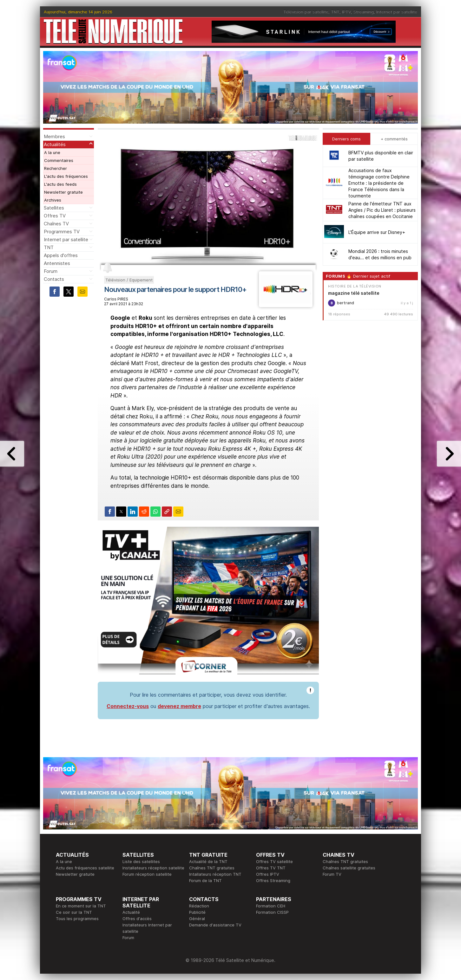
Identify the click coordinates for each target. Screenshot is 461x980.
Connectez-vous (128, 706)
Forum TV (332, 874)
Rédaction (199, 906)
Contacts (54, 279)
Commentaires (59, 160)
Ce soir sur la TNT (74, 912)
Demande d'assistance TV (215, 925)
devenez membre (179, 706)
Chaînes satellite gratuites (349, 868)
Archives (53, 200)
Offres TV (55, 216)
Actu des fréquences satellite (85, 868)
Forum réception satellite (147, 874)
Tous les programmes (77, 919)
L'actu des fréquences (66, 176)
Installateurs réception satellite (153, 868)
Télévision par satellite (306, 12)
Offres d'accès (137, 919)
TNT (335, 12)
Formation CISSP (272, 912)
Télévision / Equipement (129, 280)
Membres (54, 136)
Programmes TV (62, 232)
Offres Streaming (273, 880)
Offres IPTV (268, 874)
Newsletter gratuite (63, 192)
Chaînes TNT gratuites (212, 868)
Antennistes (57, 263)
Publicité (197, 912)
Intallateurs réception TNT (215, 874)
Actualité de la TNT (208, 861)
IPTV (346, 12)
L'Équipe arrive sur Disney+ (377, 232)
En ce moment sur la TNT (81, 906)
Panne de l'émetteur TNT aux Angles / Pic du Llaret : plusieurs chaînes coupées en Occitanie (382, 210)
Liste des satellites (141, 861)
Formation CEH (271, 906)
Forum (51, 271)
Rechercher (56, 168)
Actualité (131, 912)
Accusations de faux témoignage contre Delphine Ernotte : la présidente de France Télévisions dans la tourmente (379, 183)
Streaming (364, 12)
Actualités (55, 144)
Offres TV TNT (271, 868)
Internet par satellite (397, 12)
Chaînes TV (56, 224)
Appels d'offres (61, 255)
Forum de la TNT (205, 880)
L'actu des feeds (60, 184)
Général (197, 919)
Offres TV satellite (274, 861)
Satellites (54, 208)
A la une (52, 152)
